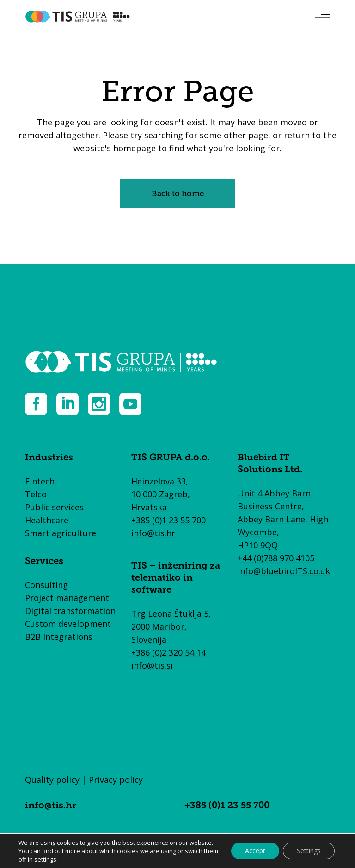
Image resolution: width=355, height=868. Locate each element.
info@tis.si (152, 665)
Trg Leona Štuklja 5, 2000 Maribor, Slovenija (171, 626)
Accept (255, 851)
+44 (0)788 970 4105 (276, 558)
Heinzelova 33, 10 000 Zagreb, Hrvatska (161, 494)
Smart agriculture (61, 533)
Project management (67, 598)
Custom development (68, 624)
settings (45, 859)
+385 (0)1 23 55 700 (168, 520)
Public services (54, 507)
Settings (309, 851)
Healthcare (47, 520)
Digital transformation (70, 611)
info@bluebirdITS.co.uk (284, 571)
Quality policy (52, 780)
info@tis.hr (153, 533)
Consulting (46, 585)
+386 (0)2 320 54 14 (168, 652)
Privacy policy (116, 780)
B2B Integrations (59, 637)
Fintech (40, 481)
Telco (36, 494)
